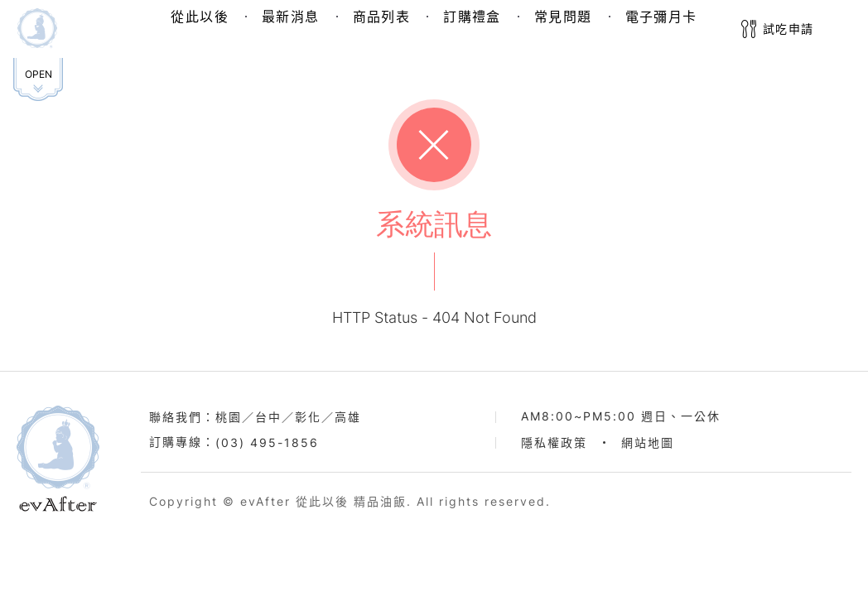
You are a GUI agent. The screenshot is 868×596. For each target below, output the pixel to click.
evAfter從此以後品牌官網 (58, 459)
